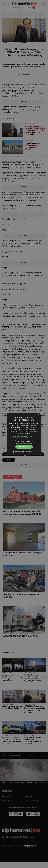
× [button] (38, 415)
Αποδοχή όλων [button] (24, 447)
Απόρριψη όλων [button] (24, 442)
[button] (24, 437)
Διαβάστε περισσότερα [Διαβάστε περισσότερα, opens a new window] (24, 433)
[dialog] (24, 434)
